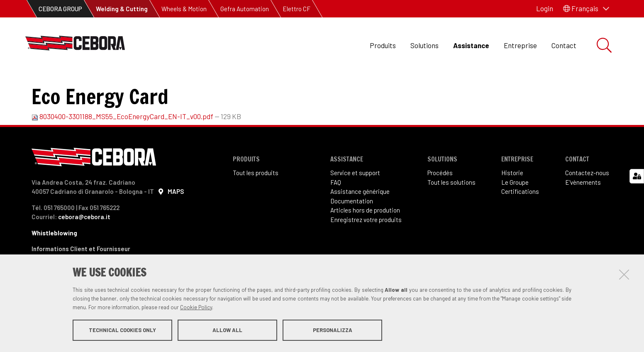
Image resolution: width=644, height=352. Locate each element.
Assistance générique (360, 219)
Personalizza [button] (333, 330)
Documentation (109, 83)
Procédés (440, 200)
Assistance (471, 45)
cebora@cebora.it (84, 244)
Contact (564, 45)
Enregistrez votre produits (366, 247)
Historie (512, 200)
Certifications (520, 219)
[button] (586, 9)
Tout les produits (256, 200)
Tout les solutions (451, 210)
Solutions (424, 45)
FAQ (336, 210)
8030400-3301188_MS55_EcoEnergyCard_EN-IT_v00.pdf (123, 144)
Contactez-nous (587, 200)
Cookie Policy (196, 308)
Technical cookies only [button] (122, 330)
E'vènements (583, 210)
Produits (383, 45)
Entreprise (520, 45)
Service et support (355, 200)
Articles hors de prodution (365, 238)
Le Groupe (515, 210)
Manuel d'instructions (177, 83)
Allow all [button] (227, 330)
